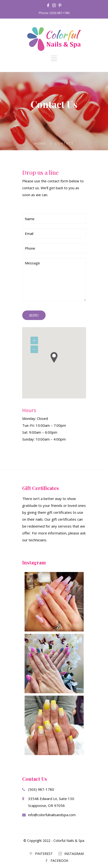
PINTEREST (44, 854)
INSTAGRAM (74, 854)
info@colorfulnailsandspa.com (52, 815)
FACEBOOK (59, 861)
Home (40, 143)
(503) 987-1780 (41, 789)
